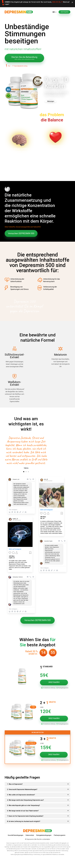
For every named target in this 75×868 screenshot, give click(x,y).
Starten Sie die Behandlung (24, 58)
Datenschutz (30, 841)
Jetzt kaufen (64, 12)
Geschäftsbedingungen (16, 841)
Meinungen (51, 101)
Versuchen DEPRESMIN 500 (21, 233)
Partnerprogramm (60, 841)
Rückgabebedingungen (44, 841)
